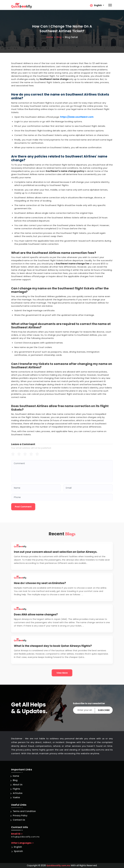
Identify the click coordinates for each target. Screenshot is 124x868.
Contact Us (19, 820)
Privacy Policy (20, 816)
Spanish (18, 851)
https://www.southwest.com (77, 117)
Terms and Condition (24, 811)
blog (59, 37)
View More (62, 673)
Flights (16, 789)
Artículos (18, 793)
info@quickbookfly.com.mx (25, 837)
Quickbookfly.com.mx (58, 865)
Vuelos (16, 797)
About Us (18, 785)
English (18, 847)
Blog (15, 780)
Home (50, 37)
